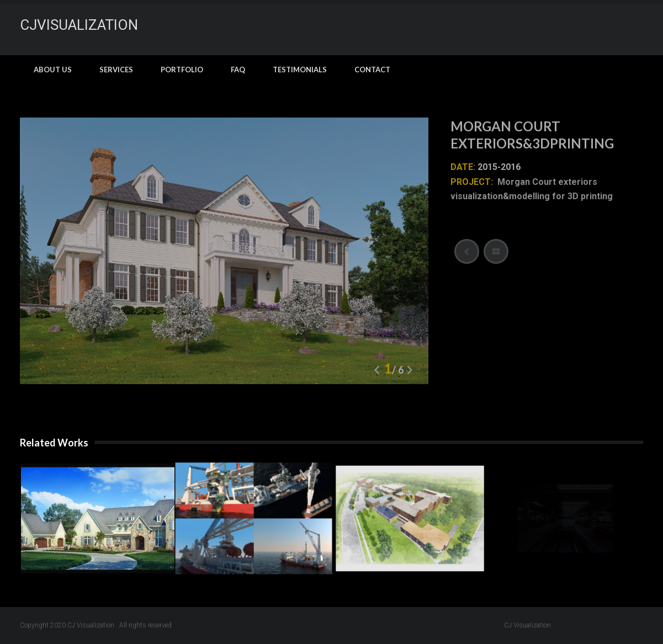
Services (116, 70)
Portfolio (182, 70)
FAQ (238, 70)
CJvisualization (79, 25)
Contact (372, 70)
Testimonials (300, 70)
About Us (53, 70)
